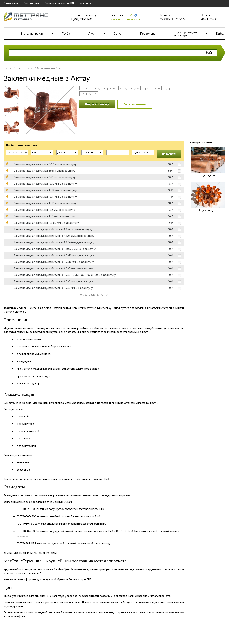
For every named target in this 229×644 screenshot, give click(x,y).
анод (97, 88)
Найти (211, 52)
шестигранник (89, 94)
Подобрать (169, 154)
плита (157, 88)
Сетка (118, 33)
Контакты (86, 3)
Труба (66, 33)
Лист (92, 33)
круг (147, 88)
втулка (135, 88)
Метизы (29, 68)
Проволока (148, 33)
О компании (11, 3)
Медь (19, 68)
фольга (85, 88)
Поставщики (31, 3)
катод (123, 88)
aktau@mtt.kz (209, 19)
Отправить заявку (97, 104)
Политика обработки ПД (59, 3)
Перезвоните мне (135, 104)
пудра (169, 88)
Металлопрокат (32, 33)
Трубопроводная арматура (186, 33)
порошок (110, 88)
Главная (8, 68)
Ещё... (220, 33)
